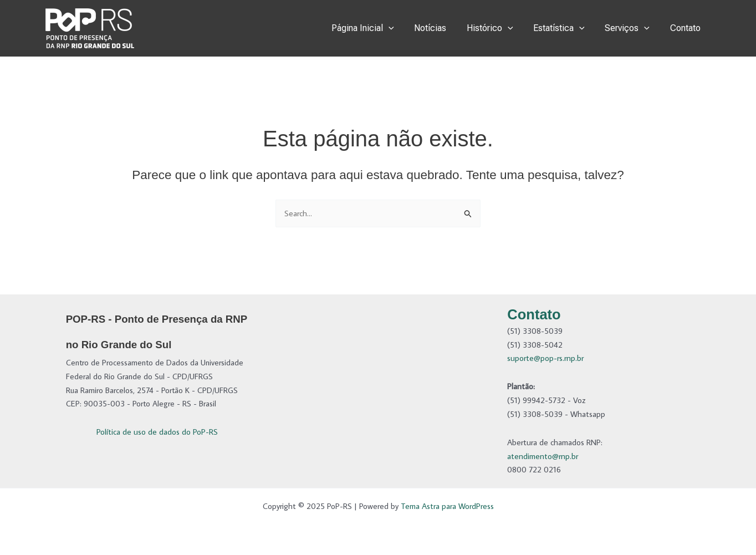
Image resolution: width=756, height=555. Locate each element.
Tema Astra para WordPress (447, 506)
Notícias (442, 28)
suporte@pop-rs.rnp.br (545, 358)
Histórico (499, 28)
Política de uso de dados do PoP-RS (157, 432)
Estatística (566, 28)
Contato (686, 28)
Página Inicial (377, 28)
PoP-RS (174, 28)
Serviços (631, 28)
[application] (403, 28)
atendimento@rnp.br (543, 456)
